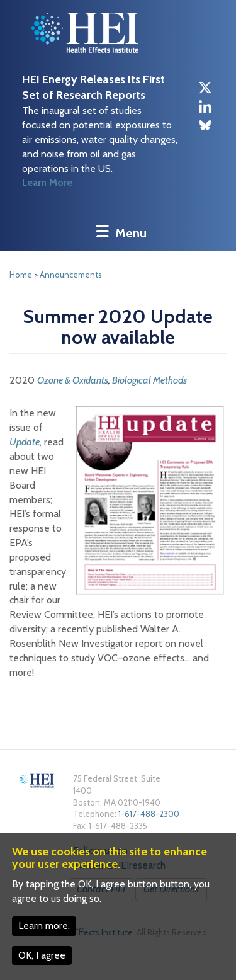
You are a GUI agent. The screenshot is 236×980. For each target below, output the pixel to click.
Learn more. (44, 926)
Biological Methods (149, 380)
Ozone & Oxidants (73, 380)
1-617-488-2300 (149, 814)
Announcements (71, 275)
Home (21, 275)
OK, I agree (42, 955)
